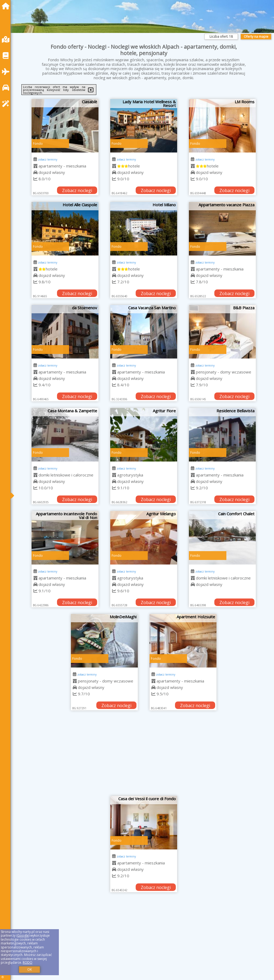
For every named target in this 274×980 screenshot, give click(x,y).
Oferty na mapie (256, 37)
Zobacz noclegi (77, 190)
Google (23, 935)
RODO (28, 962)
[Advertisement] (144, 756)
